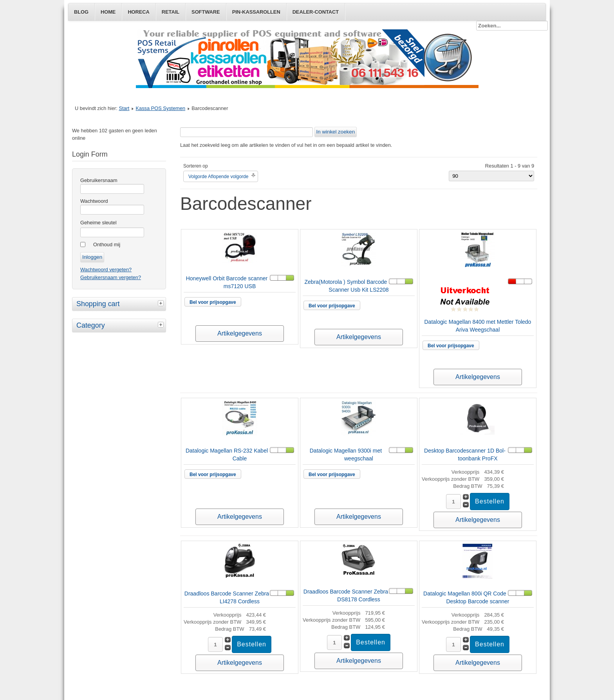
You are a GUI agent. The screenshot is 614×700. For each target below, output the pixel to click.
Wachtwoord (94, 201)
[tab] (162, 303)
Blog (81, 12)
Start (124, 108)
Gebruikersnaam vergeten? (111, 277)
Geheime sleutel (98, 223)
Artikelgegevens (240, 333)
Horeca (138, 12)
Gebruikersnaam (99, 180)
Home (108, 12)
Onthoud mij (107, 244)
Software (206, 12)
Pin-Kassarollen (256, 12)
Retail (171, 12)
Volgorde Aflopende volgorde (218, 177)
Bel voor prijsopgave (213, 302)
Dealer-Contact (316, 12)
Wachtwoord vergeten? (106, 270)
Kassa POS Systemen (161, 108)
